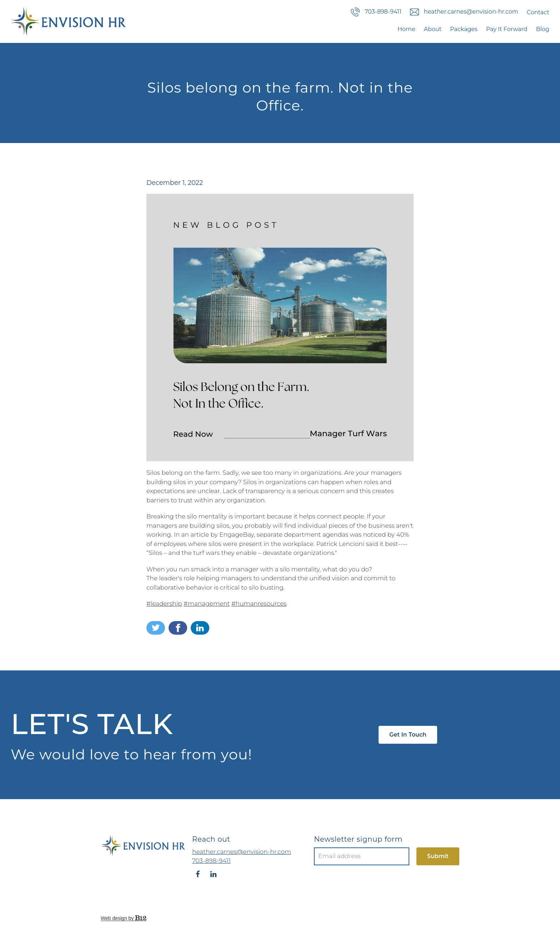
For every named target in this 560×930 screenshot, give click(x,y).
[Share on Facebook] (178, 628)
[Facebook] (197, 874)
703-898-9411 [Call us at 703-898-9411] (211, 861)
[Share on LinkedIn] (200, 628)
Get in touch (408, 735)
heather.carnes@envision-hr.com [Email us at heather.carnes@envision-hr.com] (242, 852)
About (433, 29)
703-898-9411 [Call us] (376, 12)
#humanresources (259, 604)
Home (406, 29)
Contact (538, 12)
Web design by (124, 918)
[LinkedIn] (213, 874)
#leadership (164, 604)
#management (207, 604)
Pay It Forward (507, 29)
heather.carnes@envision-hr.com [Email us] (464, 12)
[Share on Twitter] (156, 628)
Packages (464, 29)
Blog (543, 29)
